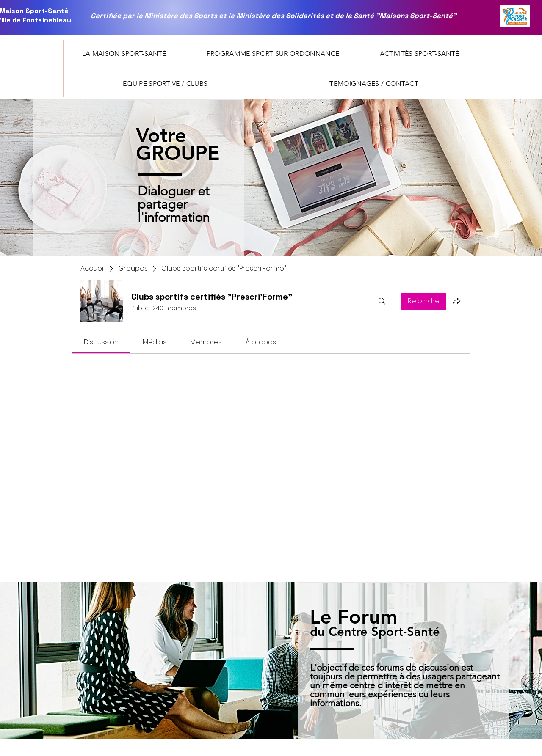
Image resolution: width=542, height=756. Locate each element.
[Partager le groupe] (456, 301)
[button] (124, 54)
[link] (101, 342)
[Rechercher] (382, 301)
